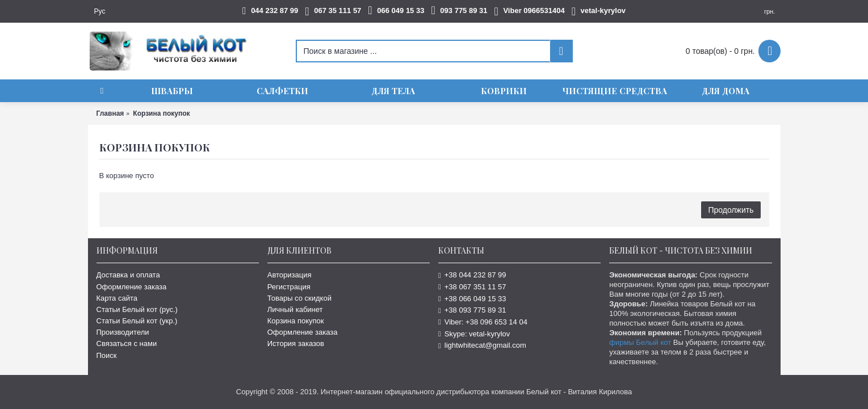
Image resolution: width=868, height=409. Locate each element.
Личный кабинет (295, 309)
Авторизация (290, 275)
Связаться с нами (127, 343)
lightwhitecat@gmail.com (482, 345)
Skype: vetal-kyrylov (474, 334)
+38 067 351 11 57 (472, 287)
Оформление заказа (132, 287)
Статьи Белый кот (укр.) (137, 321)
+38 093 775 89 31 (472, 310)
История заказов (296, 343)
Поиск (107, 355)
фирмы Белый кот (640, 342)
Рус (100, 11)
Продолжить (731, 210)
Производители (123, 332)
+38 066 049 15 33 (472, 299)
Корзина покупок (296, 321)
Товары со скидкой (299, 298)
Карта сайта (117, 298)
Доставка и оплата (128, 275)
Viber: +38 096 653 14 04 (483, 322)
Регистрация (289, 287)
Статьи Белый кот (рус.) (137, 309)
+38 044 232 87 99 (472, 275)
